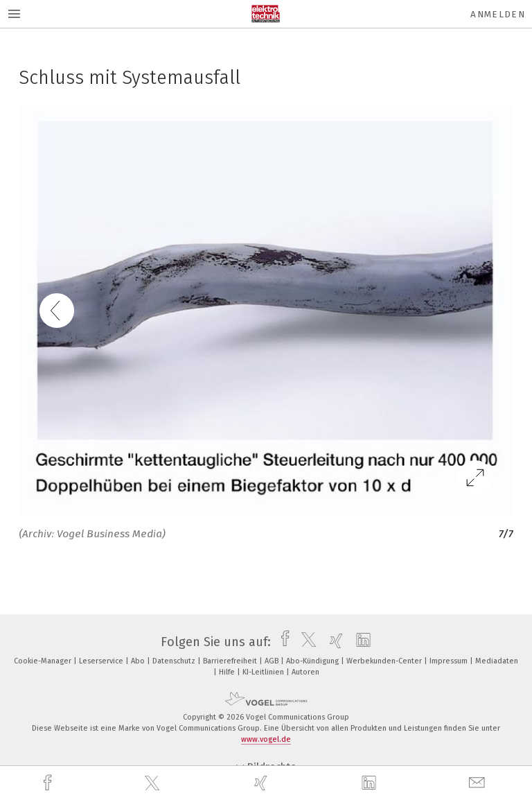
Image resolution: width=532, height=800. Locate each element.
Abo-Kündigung (313, 661)
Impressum (450, 661)
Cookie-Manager (44, 661)
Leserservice (102, 661)
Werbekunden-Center (385, 661)
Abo (139, 661)
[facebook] (49, 783)
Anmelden (498, 14)
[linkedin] (371, 783)
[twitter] (154, 783)
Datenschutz (175, 661)
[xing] (263, 783)
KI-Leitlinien (264, 672)
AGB (273, 661)
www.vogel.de (266, 739)
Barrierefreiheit (231, 661)
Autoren (305, 672)
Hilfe (228, 672)
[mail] (479, 783)
